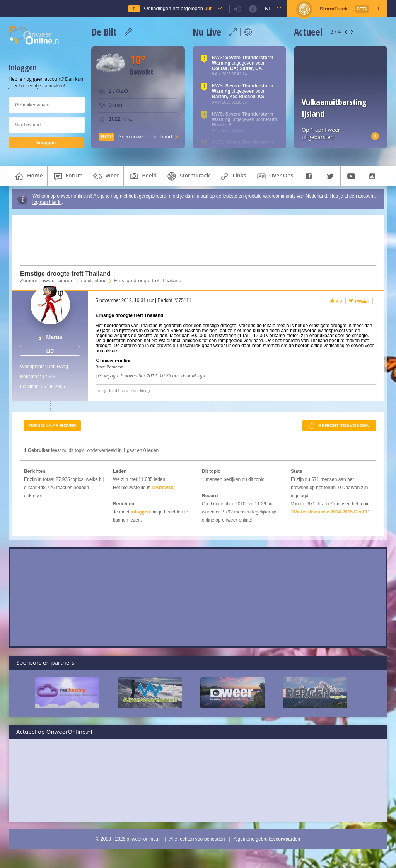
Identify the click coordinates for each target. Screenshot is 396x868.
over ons (274, 176)
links (232, 176)
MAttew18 (162, 488)
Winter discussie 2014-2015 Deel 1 (330, 512)
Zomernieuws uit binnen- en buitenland (63, 281)
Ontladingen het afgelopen (178, 8)
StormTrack (188, 176)
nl (268, 8)
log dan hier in (47, 202)
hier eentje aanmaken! (42, 86)
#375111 (182, 300)
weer (105, 176)
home (28, 176)
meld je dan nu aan (189, 196)
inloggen (140, 512)
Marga (54, 337)
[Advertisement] (193, 240)
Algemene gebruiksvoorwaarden (267, 839)
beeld (142, 176)
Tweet (362, 301)
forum (67, 176)
